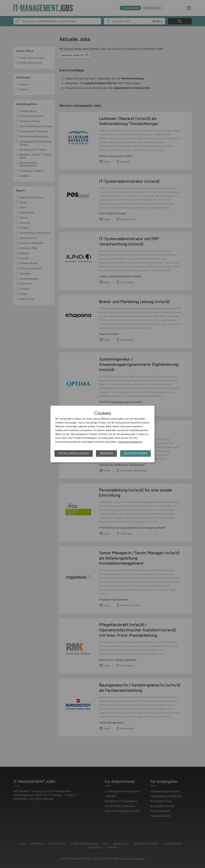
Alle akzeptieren (135, 453)
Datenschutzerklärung (130, 442)
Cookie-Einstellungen (74, 453)
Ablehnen (106, 453)
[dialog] (102, 434)
